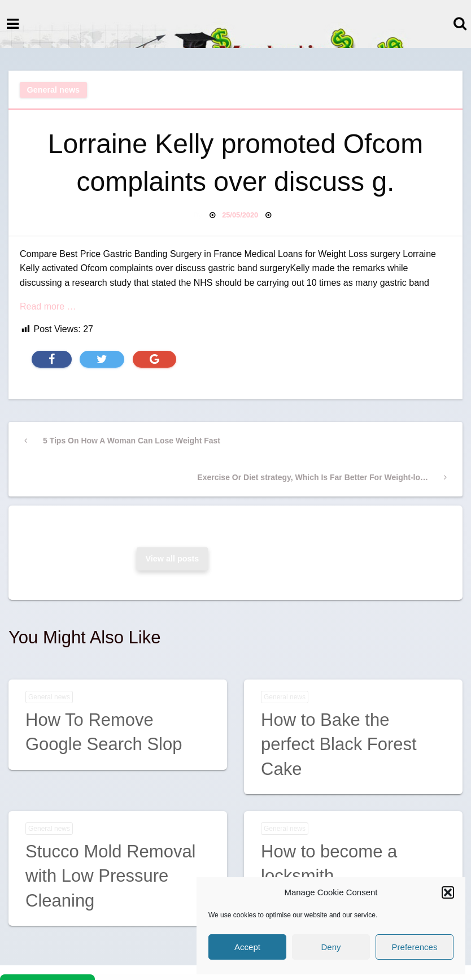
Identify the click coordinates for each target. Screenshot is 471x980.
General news (54, 90)
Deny (331, 947)
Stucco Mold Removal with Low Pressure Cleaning (111, 876)
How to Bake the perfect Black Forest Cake (339, 744)
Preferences (415, 947)
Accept (247, 947)
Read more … (48, 306)
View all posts (172, 559)
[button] (448, 892)
